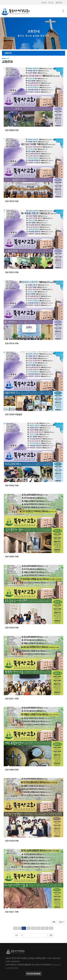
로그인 (51, 3)
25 (43, 928)
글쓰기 (61, 922)
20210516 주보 (12, 343)
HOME (44, 3)
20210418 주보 (12, 628)
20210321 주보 (12, 912)
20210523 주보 (12, 272)
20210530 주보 (12, 201)
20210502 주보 (12, 486)
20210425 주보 (12, 557)
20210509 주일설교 (14, 414)
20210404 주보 (12, 770)
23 (33, 928)
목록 (54, 922)
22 (28, 928)
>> (51, 928)
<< (15, 928)
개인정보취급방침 (34, 974)
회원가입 (59, 3)
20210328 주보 (12, 841)
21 (24, 928)
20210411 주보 (12, 699)
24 (38, 928)
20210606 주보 (12, 130)
